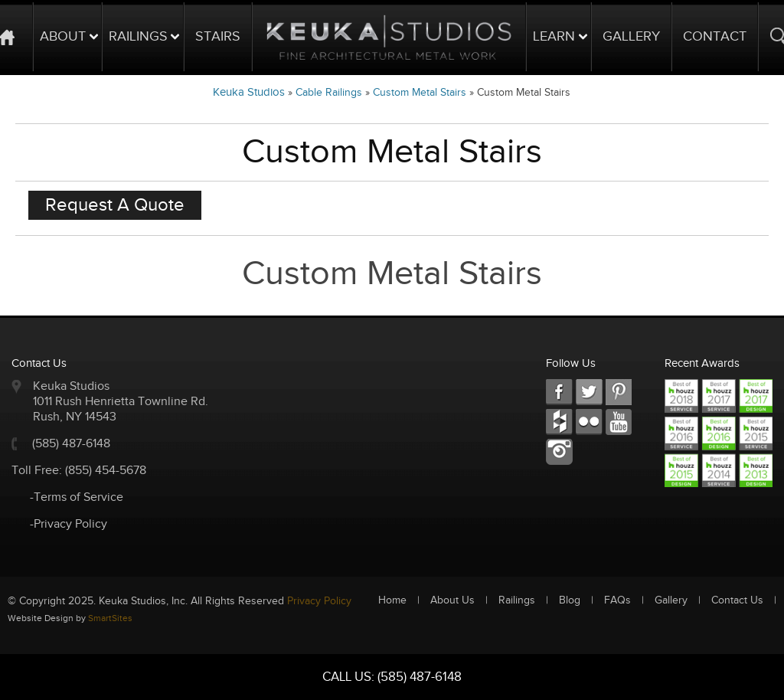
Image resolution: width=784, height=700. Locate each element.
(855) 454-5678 (106, 471)
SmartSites (110, 618)
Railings (138, 36)
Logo (389, 37)
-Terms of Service (77, 497)
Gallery (631, 36)
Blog (570, 600)
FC (559, 422)
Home (392, 600)
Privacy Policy (319, 601)
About (63, 36)
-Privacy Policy (69, 524)
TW (589, 393)
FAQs (617, 600)
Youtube (619, 422)
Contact (715, 36)
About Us (452, 600)
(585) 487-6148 (71, 444)
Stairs (218, 36)
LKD (619, 393)
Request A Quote (115, 205)
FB (559, 393)
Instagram (559, 452)
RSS (589, 422)
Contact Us (737, 600)
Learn (554, 36)
